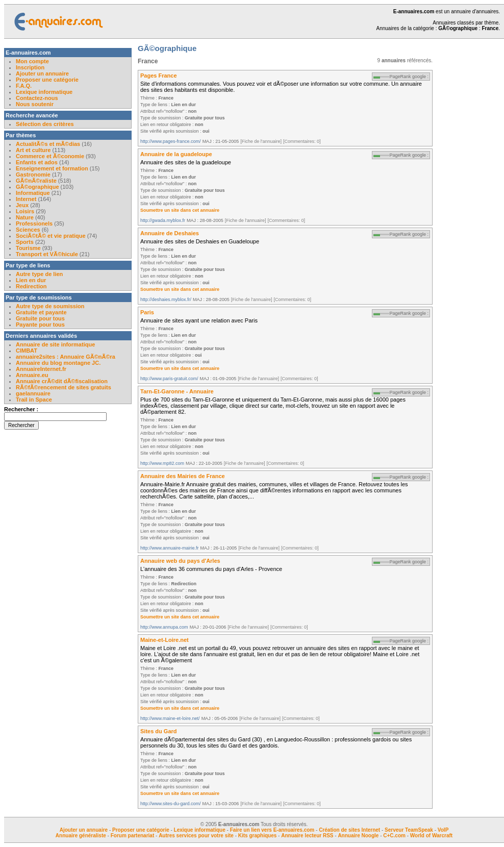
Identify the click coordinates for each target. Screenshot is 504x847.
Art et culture (33, 150)
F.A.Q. (24, 86)
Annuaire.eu (32, 375)
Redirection (31, 286)
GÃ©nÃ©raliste (36, 181)
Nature (25, 217)
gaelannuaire (33, 393)
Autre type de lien (39, 274)
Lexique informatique (44, 92)
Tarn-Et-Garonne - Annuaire (177, 391)
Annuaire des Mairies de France (183, 476)
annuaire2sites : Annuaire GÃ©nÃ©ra (66, 357)
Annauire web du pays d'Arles (180, 561)
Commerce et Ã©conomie (50, 156)
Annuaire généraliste (81, 836)
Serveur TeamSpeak (409, 830)
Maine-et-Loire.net (165, 640)
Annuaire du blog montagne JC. (58, 363)
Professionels (34, 223)
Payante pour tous (40, 325)
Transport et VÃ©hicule (47, 254)
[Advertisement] (473, 201)
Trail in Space (34, 400)
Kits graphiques (258, 836)
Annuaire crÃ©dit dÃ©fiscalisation (62, 381)
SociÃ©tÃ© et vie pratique (51, 236)
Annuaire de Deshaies (170, 233)
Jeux (22, 205)
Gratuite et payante (41, 312)
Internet (27, 199)
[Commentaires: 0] (302, 141)
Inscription (30, 67)
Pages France (159, 76)
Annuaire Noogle (358, 836)
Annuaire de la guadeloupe (176, 154)
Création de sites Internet (349, 830)
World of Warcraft (431, 836)
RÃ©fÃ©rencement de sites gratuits (64, 387)
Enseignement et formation (52, 168)
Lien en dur (31, 280)
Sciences (28, 230)
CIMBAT (27, 351)
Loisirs (25, 211)
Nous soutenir (35, 104)
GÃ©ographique (37, 187)
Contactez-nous (37, 98)
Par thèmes (21, 135)
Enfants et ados (37, 162)
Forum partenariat (133, 836)
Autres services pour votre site (196, 836)
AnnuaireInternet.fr (41, 369)
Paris (147, 312)
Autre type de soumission (50, 306)
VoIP (443, 830)
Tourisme (28, 248)
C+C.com (394, 836)
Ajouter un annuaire (42, 73)
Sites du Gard (159, 731)
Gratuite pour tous (40, 318)
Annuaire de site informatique (55, 344)
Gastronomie (33, 175)
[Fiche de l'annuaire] (261, 141)
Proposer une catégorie (47, 80)
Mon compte (32, 61)
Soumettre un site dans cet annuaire (180, 210)
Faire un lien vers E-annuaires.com (272, 830)
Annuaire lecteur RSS (308, 836)
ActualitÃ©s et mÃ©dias (48, 144)
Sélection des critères (45, 124)
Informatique (33, 193)
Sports (25, 242)
